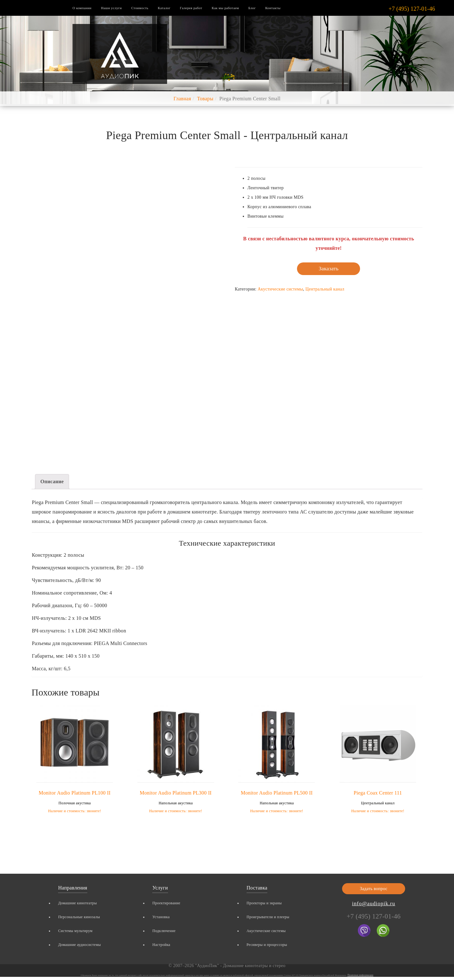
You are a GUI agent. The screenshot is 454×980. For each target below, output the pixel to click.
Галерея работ (191, 8)
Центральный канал (325, 289)
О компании (82, 8)
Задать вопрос (374, 889)
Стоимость (140, 8)
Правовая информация (360, 975)
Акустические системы (280, 289)
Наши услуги (111, 8)
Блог (252, 8)
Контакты (273, 8)
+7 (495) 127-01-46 (412, 9)
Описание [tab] (52, 481)
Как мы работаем (225, 8)
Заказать (329, 269)
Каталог (164, 8)
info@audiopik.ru (374, 904)
